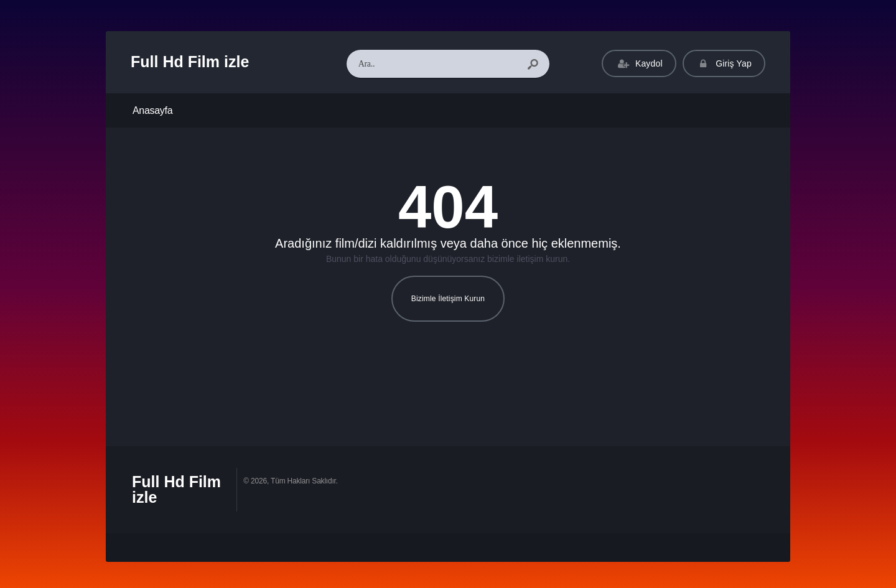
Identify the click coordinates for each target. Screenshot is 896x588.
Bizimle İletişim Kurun (448, 299)
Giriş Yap (724, 64)
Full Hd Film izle (190, 62)
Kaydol (639, 64)
